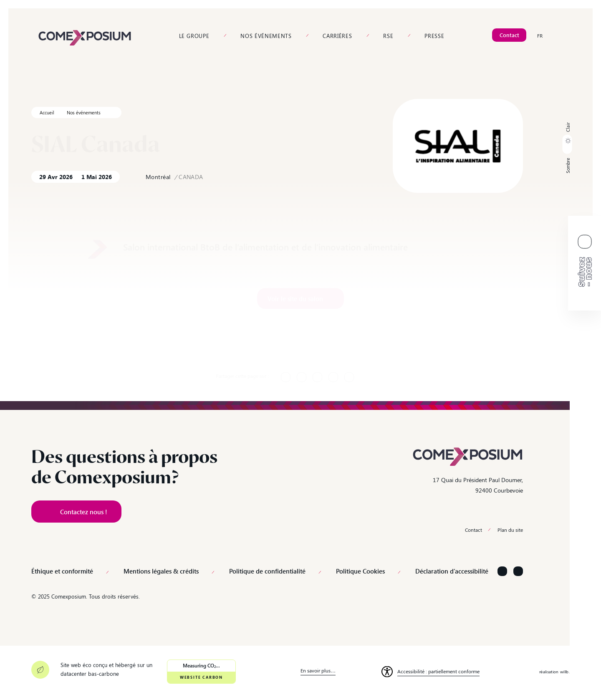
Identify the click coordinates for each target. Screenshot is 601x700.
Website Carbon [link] (201, 677)
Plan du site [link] (510, 530)
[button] (567, 148)
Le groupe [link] (194, 36)
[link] (85, 37)
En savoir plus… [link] (318, 670)
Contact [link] (473, 530)
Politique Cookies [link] (360, 571)
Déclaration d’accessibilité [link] (452, 571)
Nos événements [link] (266, 36)
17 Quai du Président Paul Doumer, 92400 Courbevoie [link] (478, 485)
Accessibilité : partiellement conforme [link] (438, 671)
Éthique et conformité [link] (62, 571)
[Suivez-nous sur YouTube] (518, 571)
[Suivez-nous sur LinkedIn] (502, 571)
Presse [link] (434, 36)
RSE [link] (388, 36)
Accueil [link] (47, 112)
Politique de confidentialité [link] (267, 571)
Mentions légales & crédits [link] (161, 571)
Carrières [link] (337, 36)
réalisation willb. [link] (554, 672)
